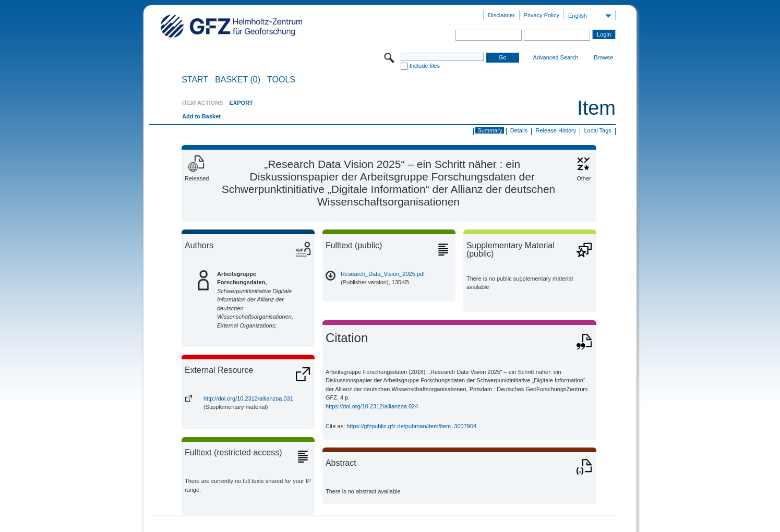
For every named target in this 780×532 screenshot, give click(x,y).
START (195, 80)
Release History (556, 130)
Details (519, 130)
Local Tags (597, 130)
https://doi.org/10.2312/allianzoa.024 (372, 406)
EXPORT (241, 103)
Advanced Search (556, 57)
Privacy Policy (542, 15)
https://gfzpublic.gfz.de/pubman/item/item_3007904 (411, 426)
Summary (490, 130)
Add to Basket (201, 116)
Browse (603, 57)
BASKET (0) (238, 80)
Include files (425, 66)
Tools (281, 80)
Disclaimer (501, 15)
